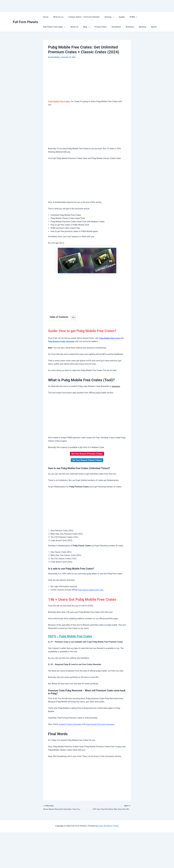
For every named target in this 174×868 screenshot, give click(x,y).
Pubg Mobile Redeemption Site (91, 590)
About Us (47, 27)
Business (98, 27)
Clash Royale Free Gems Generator (102, 724)
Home (45, 17)
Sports (120, 27)
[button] (109, 17)
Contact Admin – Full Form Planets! (82, 17)
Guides (117, 17)
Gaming (106, 17)
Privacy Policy (71, 27)
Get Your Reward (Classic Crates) (87, 460)
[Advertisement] (87, 80)
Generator (116, 386)
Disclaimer (86, 27)
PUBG (128, 17)
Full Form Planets (25, 22)
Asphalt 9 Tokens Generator (71, 724)
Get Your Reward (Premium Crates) (87, 454)
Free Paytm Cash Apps (147, 17)
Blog (58, 27)
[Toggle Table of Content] (72, 317)
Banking (110, 27)
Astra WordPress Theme (109, 826)
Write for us (57, 17)
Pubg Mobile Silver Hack (110, 338)
